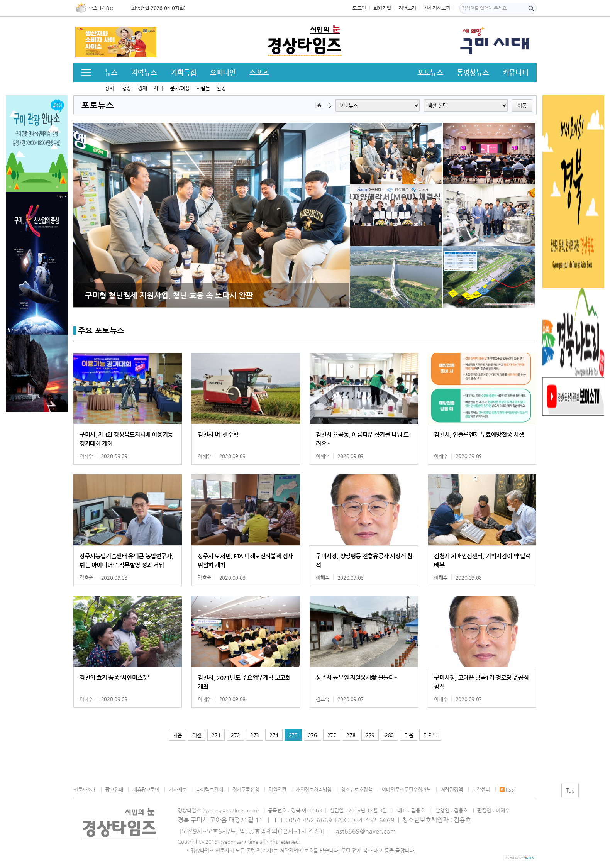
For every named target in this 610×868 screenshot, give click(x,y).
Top (570, 790)
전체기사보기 (437, 8)
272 (235, 735)
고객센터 (481, 789)
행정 (126, 88)
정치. (110, 88)
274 (274, 735)
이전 (197, 735)
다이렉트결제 (210, 789)
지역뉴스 (144, 72)
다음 (409, 735)
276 (313, 735)
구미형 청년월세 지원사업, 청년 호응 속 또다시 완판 (169, 295)
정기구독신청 (246, 789)
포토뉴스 (430, 72)
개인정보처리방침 (314, 789)
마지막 (430, 735)
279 (370, 735)
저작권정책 (452, 789)
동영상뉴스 (473, 72)
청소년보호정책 (357, 789)
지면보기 (407, 8)
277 (332, 735)
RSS (507, 789)
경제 (142, 88)
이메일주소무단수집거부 (407, 789)
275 (293, 735)
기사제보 (178, 789)
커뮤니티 (515, 72)
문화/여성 (180, 88)
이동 (522, 106)
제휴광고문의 (146, 789)
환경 (221, 88)
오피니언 (223, 72)
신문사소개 (85, 789)
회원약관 (277, 789)
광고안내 (114, 789)
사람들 (203, 88)
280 (389, 735)
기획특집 (183, 72)
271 (216, 735)
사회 (158, 88)
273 (255, 735)
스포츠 (259, 72)
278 (351, 735)
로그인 (359, 8)
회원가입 (382, 8)
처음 (177, 735)
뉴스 (111, 72)
